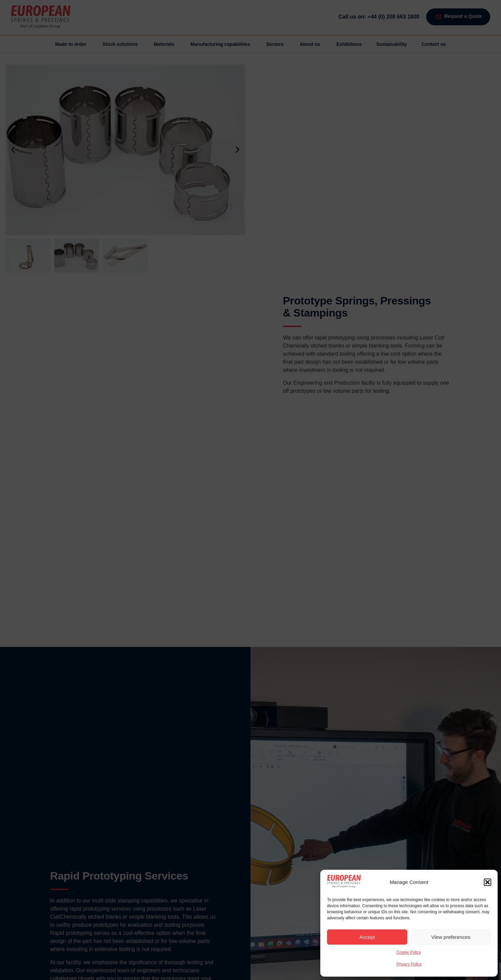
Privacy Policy (409, 964)
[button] (488, 882)
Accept (367, 937)
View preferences (451, 937)
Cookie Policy (409, 952)
